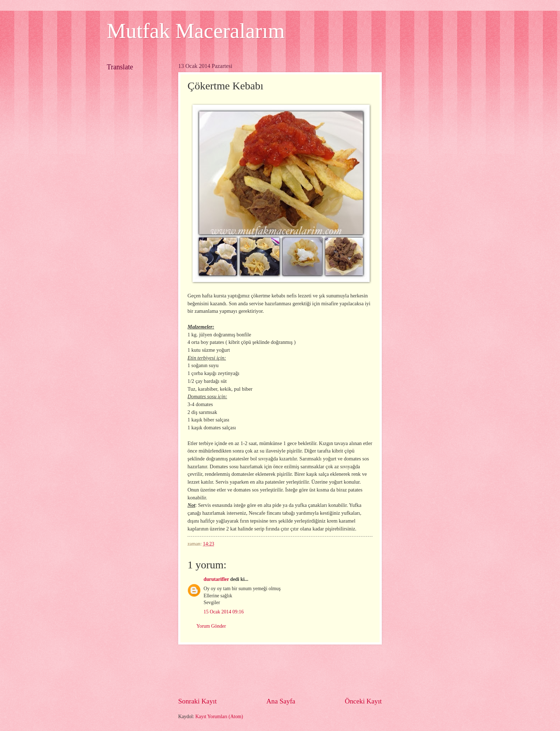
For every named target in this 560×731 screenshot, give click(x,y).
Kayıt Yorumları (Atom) (219, 717)
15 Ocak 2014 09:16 (224, 612)
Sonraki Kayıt (197, 701)
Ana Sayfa (281, 701)
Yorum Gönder (211, 626)
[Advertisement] (308, 671)
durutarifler (216, 579)
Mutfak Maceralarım (196, 31)
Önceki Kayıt (363, 701)
